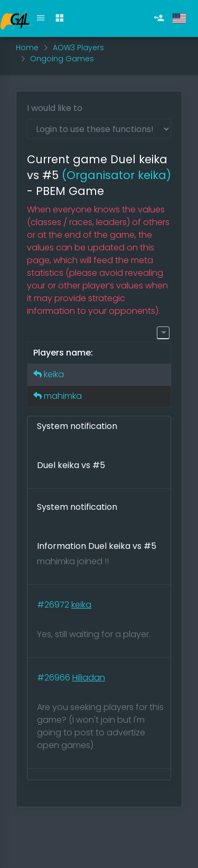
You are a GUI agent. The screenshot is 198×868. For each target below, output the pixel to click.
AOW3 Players (78, 48)
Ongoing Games (62, 59)
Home (27, 48)
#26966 (55, 678)
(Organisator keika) (116, 175)
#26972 (54, 605)
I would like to (55, 108)
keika (54, 374)
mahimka (63, 396)
